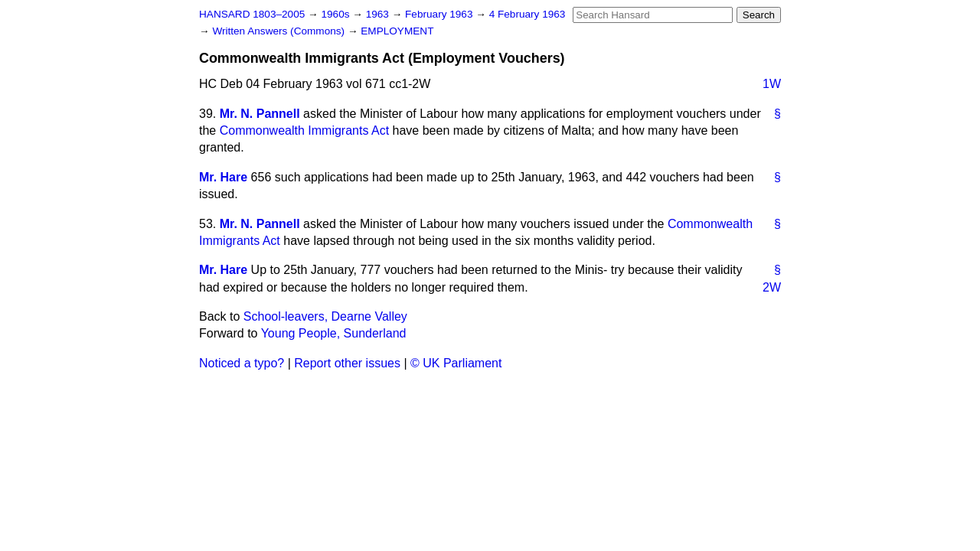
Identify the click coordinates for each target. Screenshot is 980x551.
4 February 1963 (528, 14)
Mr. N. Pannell (260, 114)
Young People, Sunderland (334, 333)
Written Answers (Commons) (280, 31)
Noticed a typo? (242, 363)
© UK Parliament (456, 363)
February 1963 (440, 14)
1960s (336, 14)
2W (772, 287)
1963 (379, 14)
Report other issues (347, 363)
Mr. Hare (223, 177)
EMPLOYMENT (397, 31)
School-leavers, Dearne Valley (325, 316)
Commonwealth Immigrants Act (304, 130)
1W (772, 84)
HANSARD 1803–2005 (252, 14)
